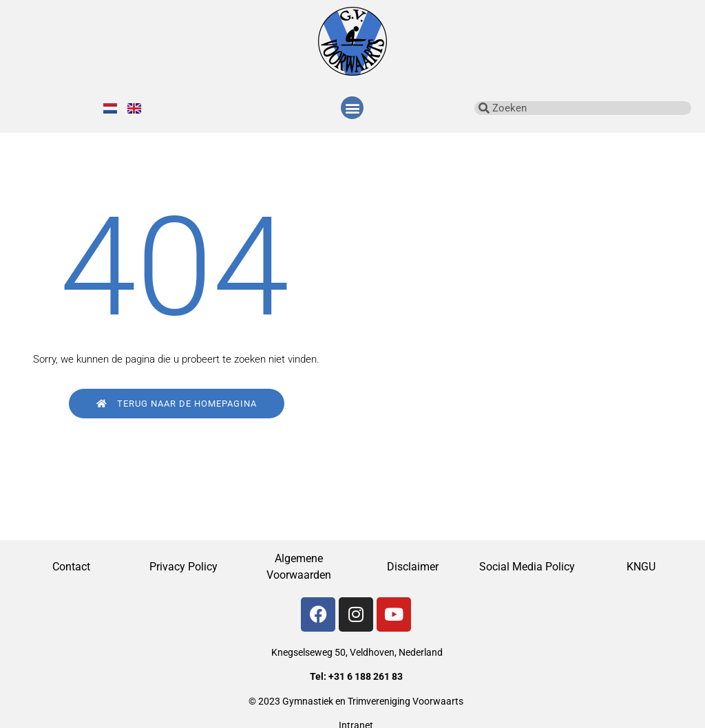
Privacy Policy (185, 567)
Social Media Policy (527, 567)
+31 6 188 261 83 (366, 676)
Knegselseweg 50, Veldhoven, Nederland (357, 652)
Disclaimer (413, 567)
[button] (352, 108)
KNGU (641, 567)
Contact (71, 567)
